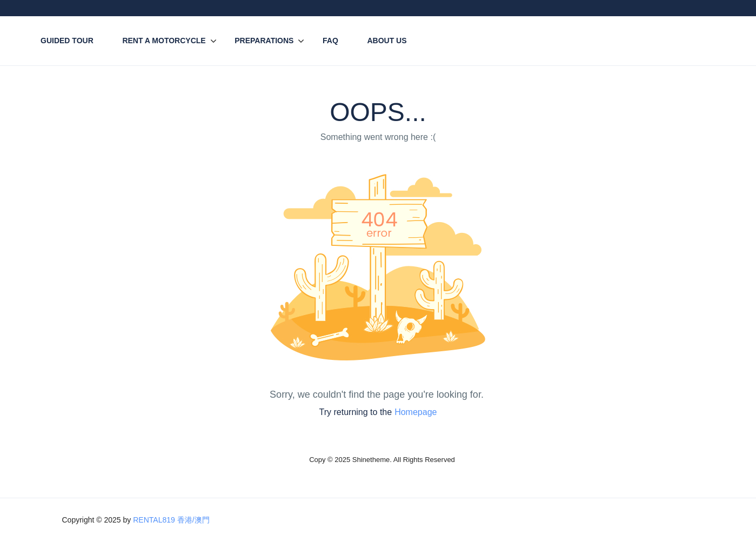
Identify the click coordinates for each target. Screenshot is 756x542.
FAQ (330, 41)
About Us (387, 41)
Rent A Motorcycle (164, 41)
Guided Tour (67, 41)
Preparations (264, 41)
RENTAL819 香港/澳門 (171, 520)
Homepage (416, 412)
